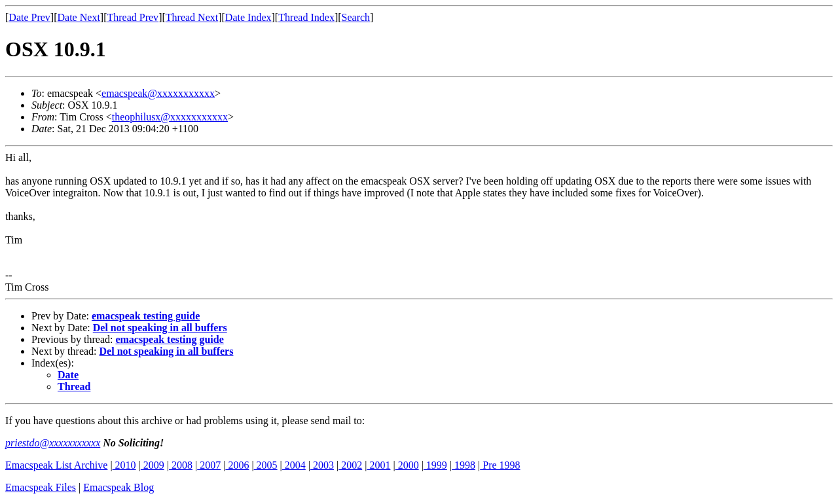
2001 (378, 465)
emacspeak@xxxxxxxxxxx (158, 93)
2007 (209, 465)
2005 (266, 465)
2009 (153, 465)
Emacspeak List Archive (56, 465)
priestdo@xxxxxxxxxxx (53, 443)
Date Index (248, 17)
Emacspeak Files (41, 487)
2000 (407, 465)
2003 (322, 465)
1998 (464, 465)
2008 (181, 465)
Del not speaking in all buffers (160, 328)
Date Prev (29, 17)
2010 (124, 465)
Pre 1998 (500, 465)
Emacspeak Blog (118, 487)
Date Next (79, 17)
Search (356, 17)
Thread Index (306, 17)
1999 (435, 465)
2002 (350, 465)
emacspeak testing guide (146, 316)
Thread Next (192, 17)
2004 (294, 465)
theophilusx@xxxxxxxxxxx (170, 117)
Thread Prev (133, 17)
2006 (237, 465)
